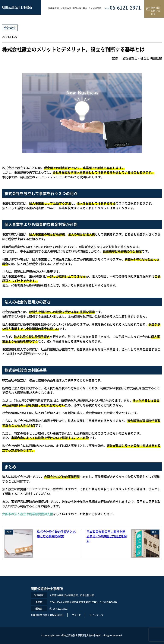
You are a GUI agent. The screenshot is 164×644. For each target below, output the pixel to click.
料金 (85, 8)
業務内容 (77, 8)
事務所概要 (53, 8)
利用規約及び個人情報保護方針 (47, 615)
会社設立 (10, 28)
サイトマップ (96, 615)
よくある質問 (95, 8)
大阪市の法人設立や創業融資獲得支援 (28, 514)
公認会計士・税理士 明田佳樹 (142, 58)
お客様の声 (66, 8)
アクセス (76, 615)
